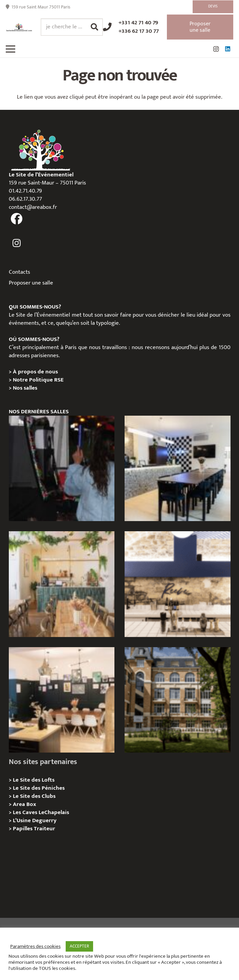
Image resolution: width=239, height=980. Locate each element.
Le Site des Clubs (34, 796)
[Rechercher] (94, 27)
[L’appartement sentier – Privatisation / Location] (62, 584)
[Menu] (10, 49)
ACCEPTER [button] (79, 946)
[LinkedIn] (227, 49)
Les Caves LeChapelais (41, 812)
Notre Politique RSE (38, 380)
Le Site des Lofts (34, 780)
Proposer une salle (31, 283)
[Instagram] (216, 49)
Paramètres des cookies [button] (35, 947)
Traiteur (45, 829)
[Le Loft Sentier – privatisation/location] (177, 468)
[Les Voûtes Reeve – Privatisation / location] (177, 584)
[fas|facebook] (17, 219)
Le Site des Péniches (39, 788)
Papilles (23, 829)
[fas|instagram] (17, 243)
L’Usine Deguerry (35, 820)
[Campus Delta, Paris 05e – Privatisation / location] (177, 700)
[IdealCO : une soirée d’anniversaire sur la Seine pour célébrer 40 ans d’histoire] (62, 468)
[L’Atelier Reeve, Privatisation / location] (62, 700)
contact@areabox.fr (33, 207)
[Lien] (19, 27)
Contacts (19, 272)
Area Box (25, 804)
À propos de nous (35, 372)
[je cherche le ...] (72, 27)
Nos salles (25, 388)
